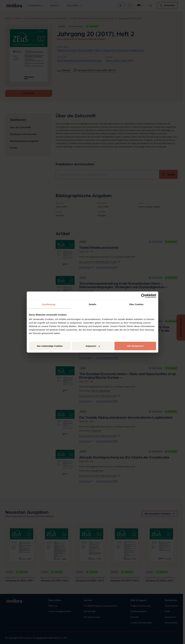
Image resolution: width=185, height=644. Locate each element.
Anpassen (93, 346)
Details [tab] (92, 304)
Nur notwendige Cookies (50, 346)
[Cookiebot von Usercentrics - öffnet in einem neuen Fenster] (143, 296)
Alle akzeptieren (135, 346)
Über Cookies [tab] (136, 304)
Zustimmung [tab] (49, 304)
